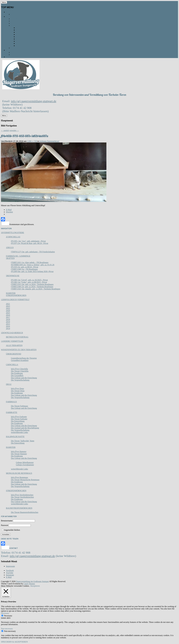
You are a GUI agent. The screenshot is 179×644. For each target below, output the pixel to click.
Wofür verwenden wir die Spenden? (32, 52)
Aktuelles (12, 57)
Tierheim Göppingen (27, 34)
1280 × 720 (32, 141)
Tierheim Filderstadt (28, 41)
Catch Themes (29, 584)
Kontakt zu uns (20, 23)
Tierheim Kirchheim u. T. (29, 39)
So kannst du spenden (24, 55)
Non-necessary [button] (7, 629)
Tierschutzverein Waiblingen (33, 43)
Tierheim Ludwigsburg (29, 30)
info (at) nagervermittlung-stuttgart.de (34, 101)
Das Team (16, 14)
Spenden (11, 50)
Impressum (10, 566)
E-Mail (9, 577)
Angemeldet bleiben (11, 530)
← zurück (5, 130)
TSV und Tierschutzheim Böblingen (36, 37)
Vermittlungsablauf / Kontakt (24, 17)
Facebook (10, 570)
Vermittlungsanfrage (24, 21)
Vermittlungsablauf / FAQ (26, 19)
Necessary (8, 616)
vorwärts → (14, 130)
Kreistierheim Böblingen (30, 46)
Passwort (5, 525)
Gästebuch (17, 48)
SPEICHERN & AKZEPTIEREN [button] (14, 642)
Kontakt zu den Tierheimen (26, 25)
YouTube (10, 573)
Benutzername (7, 521)
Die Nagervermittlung (19, 12)
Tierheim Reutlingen (28, 32)
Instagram (10, 575)
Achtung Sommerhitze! (49, 141)
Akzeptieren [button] (35, 586)
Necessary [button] (5, 613)
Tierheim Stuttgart (27, 28)
